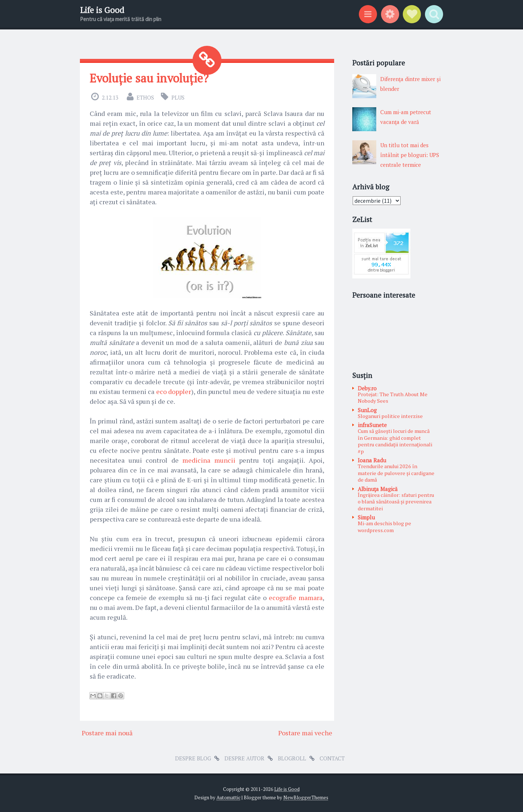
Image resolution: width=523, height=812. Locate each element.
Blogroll (292, 758)
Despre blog (193, 758)
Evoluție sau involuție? (149, 78)
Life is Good (102, 10)
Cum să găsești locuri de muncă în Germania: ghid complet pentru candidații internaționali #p (395, 441)
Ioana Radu (372, 460)
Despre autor (244, 758)
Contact (332, 758)
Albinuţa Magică (378, 489)
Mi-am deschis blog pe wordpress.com (384, 527)
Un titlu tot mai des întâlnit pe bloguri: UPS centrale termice (410, 155)
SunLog (367, 410)
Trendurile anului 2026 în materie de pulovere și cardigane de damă (396, 473)
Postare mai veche (305, 733)
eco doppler (174, 391)
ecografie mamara (296, 598)
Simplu (366, 517)
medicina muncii (209, 460)
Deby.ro (367, 388)
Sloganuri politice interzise (390, 416)
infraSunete (372, 425)
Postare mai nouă (107, 733)
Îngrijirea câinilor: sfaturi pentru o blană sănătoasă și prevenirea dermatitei (396, 502)
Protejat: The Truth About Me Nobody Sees (393, 398)
